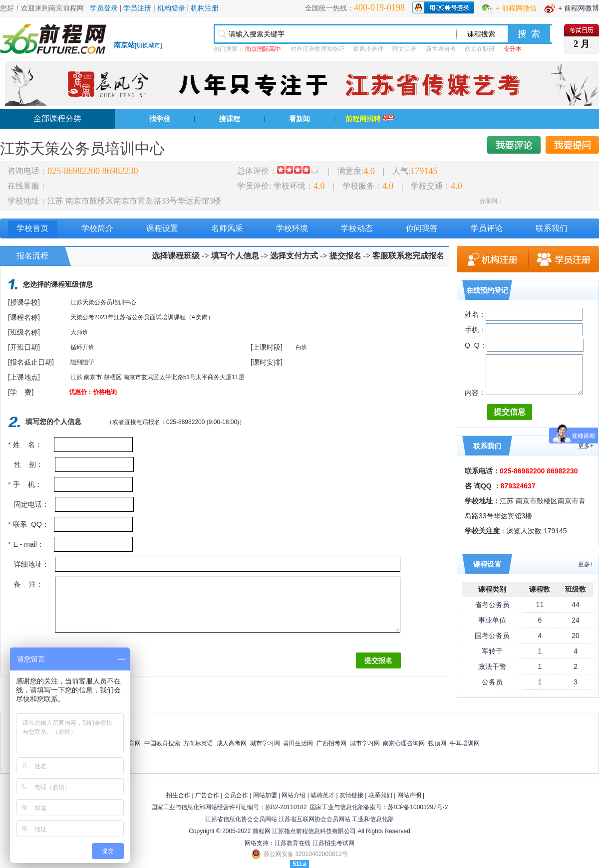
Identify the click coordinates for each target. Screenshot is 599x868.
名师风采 (227, 228)
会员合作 (236, 795)
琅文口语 (404, 49)
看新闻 (299, 119)
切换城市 (148, 45)
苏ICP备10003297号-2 (418, 807)
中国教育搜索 (162, 743)
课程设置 (162, 228)
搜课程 (230, 119)
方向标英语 (198, 743)
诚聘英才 (322, 795)
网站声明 (409, 795)
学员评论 (487, 228)
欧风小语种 (368, 49)
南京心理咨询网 (404, 743)
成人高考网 (232, 743)
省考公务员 (492, 605)
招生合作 (178, 795)
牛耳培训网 (465, 743)
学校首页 (32, 228)
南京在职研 (480, 49)
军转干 (492, 651)
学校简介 (97, 228)
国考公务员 (492, 636)
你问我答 (422, 228)
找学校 (160, 119)
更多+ (586, 446)
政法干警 (492, 666)
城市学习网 (265, 743)
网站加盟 (265, 795)
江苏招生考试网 (333, 843)
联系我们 (552, 228)
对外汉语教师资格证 (317, 49)
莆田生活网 (298, 743)
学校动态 (357, 228)
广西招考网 (331, 743)
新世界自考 (441, 49)
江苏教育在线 (293, 843)
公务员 (492, 682)
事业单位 (492, 620)
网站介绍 (294, 795)
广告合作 (207, 795)
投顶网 (437, 743)
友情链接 (351, 795)
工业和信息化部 (373, 819)
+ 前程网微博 (579, 8)
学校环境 (292, 228)
